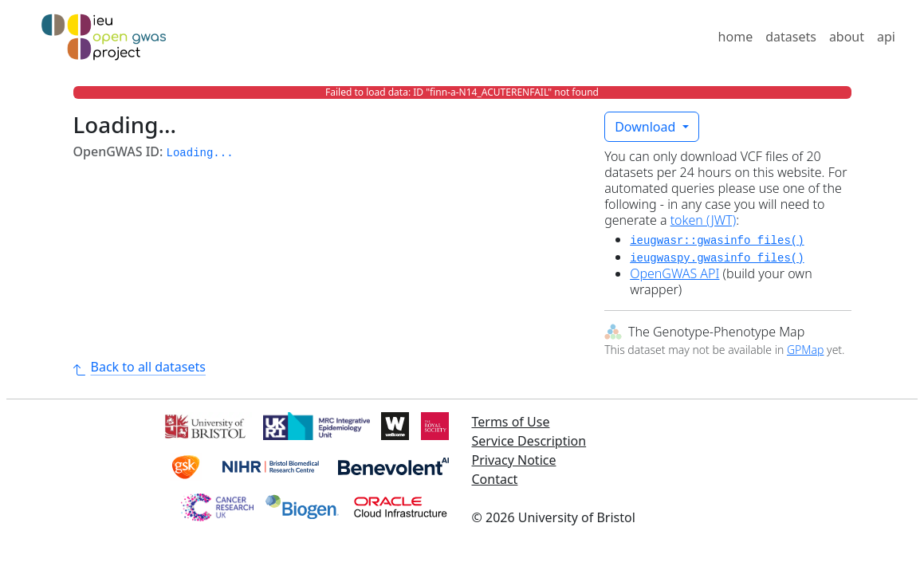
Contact (495, 479)
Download (647, 127)
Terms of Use (511, 422)
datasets (791, 37)
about (847, 37)
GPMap (805, 350)
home (736, 37)
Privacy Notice (514, 460)
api (886, 37)
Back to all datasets (140, 367)
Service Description (529, 441)
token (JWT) (704, 220)
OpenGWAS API (674, 273)
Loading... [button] (200, 153)
